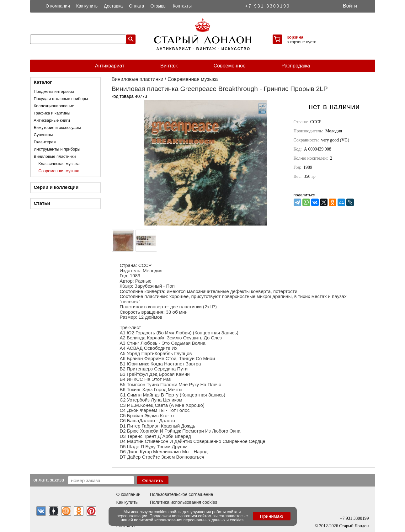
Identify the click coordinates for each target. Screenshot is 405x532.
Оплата (136, 6)
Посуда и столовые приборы (61, 99)
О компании (58, 6)
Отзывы (158, 6)
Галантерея (45, 142)
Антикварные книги (52, 120)
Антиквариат (110, 66)
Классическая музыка (59, 164)
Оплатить (153, 480)
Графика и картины (52, 113)
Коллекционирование (54, 106)
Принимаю (271, 516)
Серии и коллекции (56, 187)
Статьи (42, 203)
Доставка (113, 6)
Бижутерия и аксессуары (57, 128)
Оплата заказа (49, 480)
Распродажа (296, 66)
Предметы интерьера (54, 91)
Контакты (182, 6)
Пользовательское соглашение (182, 494)
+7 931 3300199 (268, 6)
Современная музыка (59, 171)
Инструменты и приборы (57, 149)
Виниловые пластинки (55, 156)
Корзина (295, 37)
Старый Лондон (354, 526)
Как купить (87, 6)
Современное (230, 66)
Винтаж (169, 66)
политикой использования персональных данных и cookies (189, 520)
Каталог (43, 82)
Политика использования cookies (184, 502)
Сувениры (43, 135)
